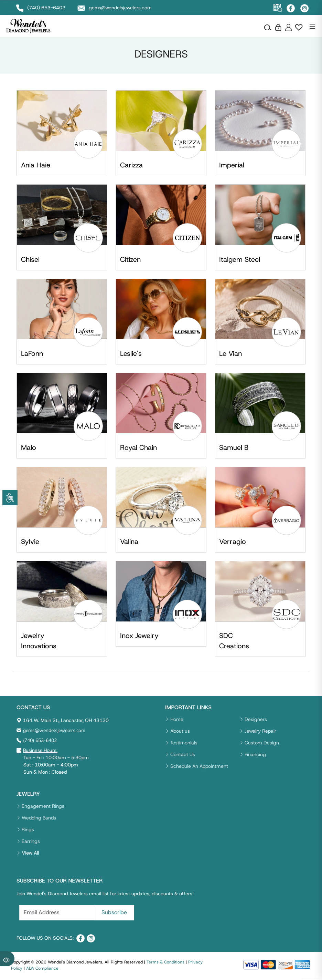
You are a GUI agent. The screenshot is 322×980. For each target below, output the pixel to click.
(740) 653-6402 (40, 741)
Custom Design (262, 743)
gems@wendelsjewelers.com (54, 731)
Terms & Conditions (165, 962)
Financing (255, 755)
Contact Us (183, 755)
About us (180, 731)
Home (177, 720)
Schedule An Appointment (199, 766)
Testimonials (184, 743)
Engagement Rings (43, 806)
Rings (28, 829)
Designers (256, 720)
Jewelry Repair (260, 731)
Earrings (31, 841)
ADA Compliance (42, 969)
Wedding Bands (39, 818)
